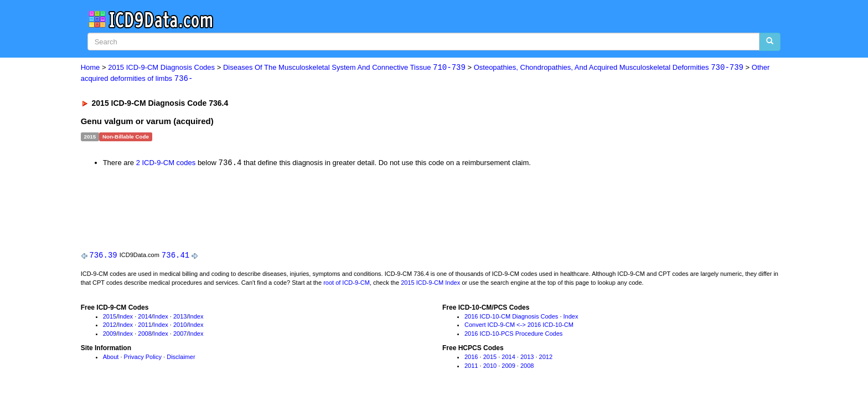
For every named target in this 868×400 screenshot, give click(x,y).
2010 (180, 326)
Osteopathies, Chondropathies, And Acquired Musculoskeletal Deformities (609, 68)
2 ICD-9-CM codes (166, 164)
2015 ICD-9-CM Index (430, 284)
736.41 (175, 256)
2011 (144, 326)
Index (125, 317)
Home (91, 68)
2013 (180, 317)
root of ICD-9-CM (347, 284)
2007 (180, 335)
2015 (110, 317)
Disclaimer (181, 358)
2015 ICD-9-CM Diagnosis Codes (161, 68)
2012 (110, 326)
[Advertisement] (278, 207)
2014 (144, 317)
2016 (471, 358)
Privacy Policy (143, 358)
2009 (110, 335)
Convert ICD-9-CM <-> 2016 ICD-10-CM (519, 326)
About (111, 358)
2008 (144, 335)
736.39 (103, 256)
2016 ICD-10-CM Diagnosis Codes (511, 317)
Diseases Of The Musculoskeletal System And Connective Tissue (344, 68)
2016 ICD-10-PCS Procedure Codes (513, 335)
